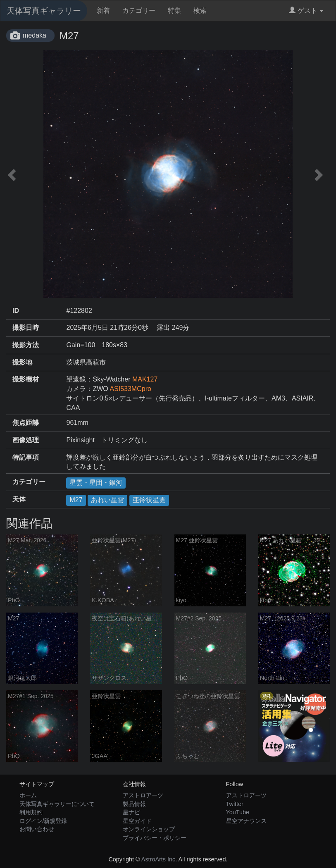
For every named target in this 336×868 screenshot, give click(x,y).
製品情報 (134, 804)
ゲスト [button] (306, 11)
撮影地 (22, 362)
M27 (76, 500)
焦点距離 (26, 423)
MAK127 (145, 379)
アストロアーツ (143, 795)
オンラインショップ (149, 829)
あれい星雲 (107, 500)
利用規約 (31, 812)
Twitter (235, 804)
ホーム (28, 795)
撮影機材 (26, 379)
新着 (103, 11)
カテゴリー (139, 11)
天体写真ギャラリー (44, 11)
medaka (35, 35)
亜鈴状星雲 (149, 500)
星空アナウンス (246, 821)
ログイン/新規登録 (43, 821)
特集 (174, 11)
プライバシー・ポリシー (155, 838)
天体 (19, 499)
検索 (200, 11)
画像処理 (26, 440)
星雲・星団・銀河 (96, 483)
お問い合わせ (37, 829)
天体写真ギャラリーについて (57, 804)
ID (16, 311)
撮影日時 (26, 328)
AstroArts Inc (158, 859)
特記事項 (26, 457)
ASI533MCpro (130, 389)
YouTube (238, 812)
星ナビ (131, 812)
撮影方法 (26, 345)
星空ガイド (137, 821)
